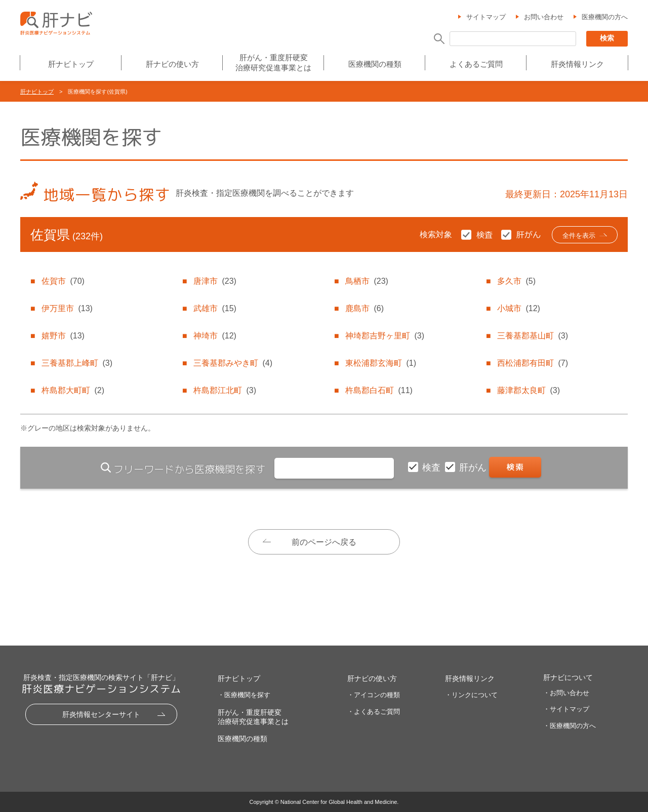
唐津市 (215, 281)
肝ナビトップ (71, 64)
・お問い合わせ (566, 693)
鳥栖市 (367, 281)
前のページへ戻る (324, 542)
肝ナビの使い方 (172, 64)
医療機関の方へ (605, 17)
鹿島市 (364, 308)
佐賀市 (63, 281)
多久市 (516, 281)
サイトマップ (486, 17)
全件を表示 (579, 236)
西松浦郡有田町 (533, 363)
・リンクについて (471, 695)
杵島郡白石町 (379, 390)
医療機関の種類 (375, 64)
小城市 (518, 308)
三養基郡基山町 (533, 336)
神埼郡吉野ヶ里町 (385, 336)
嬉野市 (63, 336)
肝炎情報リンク (577, 64)
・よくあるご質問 (374, 712)
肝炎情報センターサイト (101, 714)
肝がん (474, 467)
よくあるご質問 (476, 64)
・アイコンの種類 (374, 695)
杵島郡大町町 (73, 390)
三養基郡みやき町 (233, 363)
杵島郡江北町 (225, 390)
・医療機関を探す (244, 695)
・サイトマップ (566, 709)
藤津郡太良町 (529, 390)
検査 (433, 467)
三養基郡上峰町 (77, 363)
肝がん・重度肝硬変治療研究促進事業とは (273, 62)
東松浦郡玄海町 (381, 363)
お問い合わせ (544, 17)
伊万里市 (67, 308)
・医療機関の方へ (570, 726)
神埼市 (215, 336)
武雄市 (215, 308)
